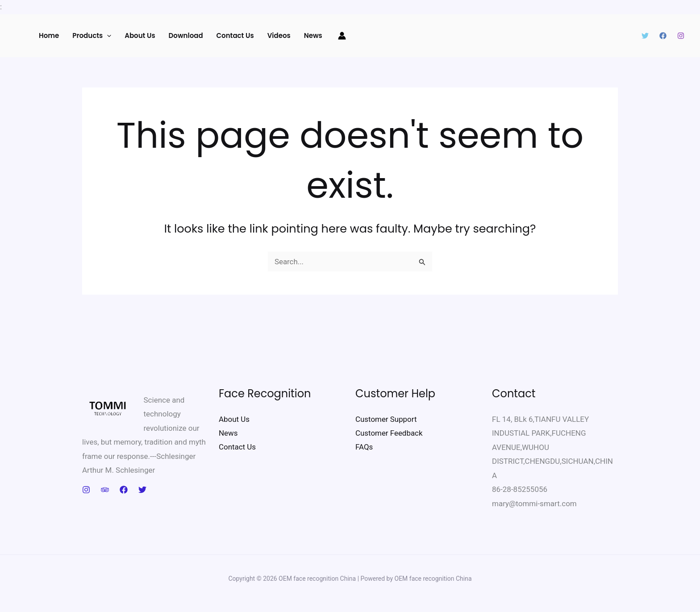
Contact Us (237, 447)
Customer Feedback (389, 433)
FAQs (364, 447)
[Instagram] (681, 36)
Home (49, 35)
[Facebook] (663, 36)
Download (186, 35)
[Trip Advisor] (105, 490)
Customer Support (386, 419)
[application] (107, 36)
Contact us (235, 35)
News (313, 35)
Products (92, 36)
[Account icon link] (342, 36)
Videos (279, 35)
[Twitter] (645, 36)
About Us (140, 35)
